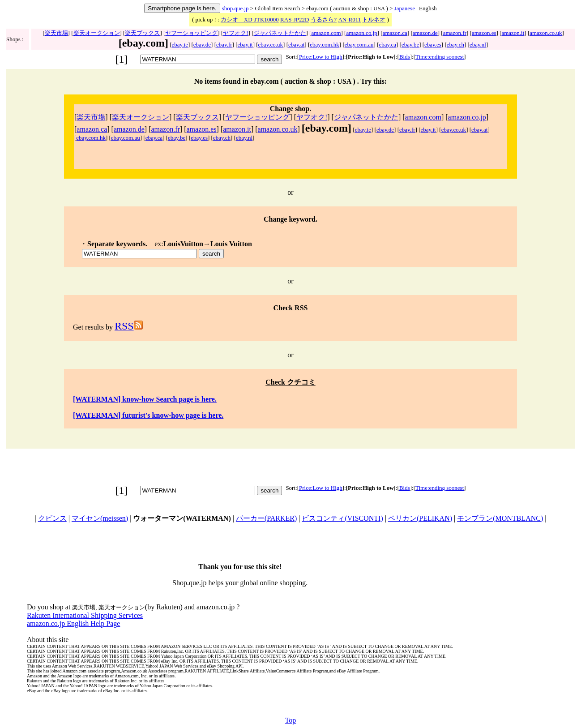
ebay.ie (180, 45)
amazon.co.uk (546, 33)
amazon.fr (455, 33)
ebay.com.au (359, 45)
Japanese (405, 8)
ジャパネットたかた (280, 33)
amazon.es (484, 33)
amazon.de (425, 33)
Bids (405, 57)
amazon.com (326, 33)
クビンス (52, 518)
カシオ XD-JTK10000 (250, 19)
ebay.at (296, 45)
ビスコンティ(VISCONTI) (342, 518)
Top (291, 720)
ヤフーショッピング (191, 33)
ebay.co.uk (271, 45)
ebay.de (202, 45)
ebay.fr (224, 45)
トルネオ (374, 19)
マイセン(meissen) (100, 518)
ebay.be (410, 45)
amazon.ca (395, 33)
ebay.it (245, 45)
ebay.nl (478, 45)
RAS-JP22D (295, 19)
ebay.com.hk (325, 45)
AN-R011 (349, 19)
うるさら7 (324, 19)
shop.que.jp (235, 8)
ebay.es (433, 45)
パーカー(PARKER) (266, 518)
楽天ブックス (142, 33)
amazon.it (513, 33)
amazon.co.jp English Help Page (73, 623)
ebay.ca (388, 45)
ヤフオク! (235, 33)
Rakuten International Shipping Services (85, 615)
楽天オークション (97, 33)
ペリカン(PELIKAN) (420, 518)
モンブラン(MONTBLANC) (500, 518)
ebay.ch (455, 45)
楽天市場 (56, 33)
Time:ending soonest (440, 57)
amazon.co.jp (361, 33)
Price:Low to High (321, 57)
